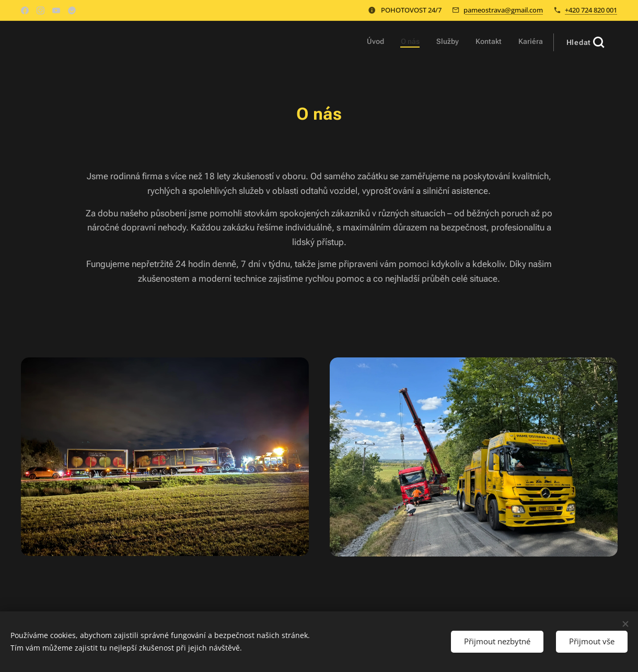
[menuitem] (479, 42)
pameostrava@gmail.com (503, 10)
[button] (585, 42)
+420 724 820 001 (591, 10)
